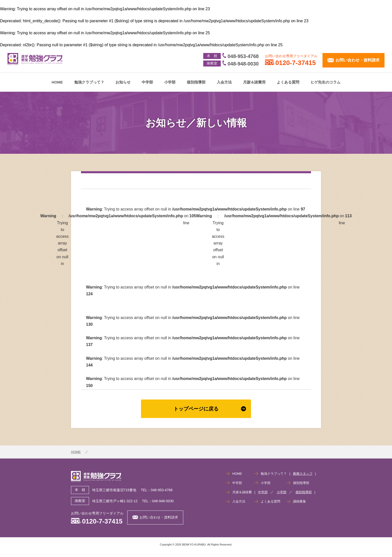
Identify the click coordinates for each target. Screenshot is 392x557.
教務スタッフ (303, 474)
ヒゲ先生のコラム (325, 82)
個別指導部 (196, 82)
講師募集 (299, 501)
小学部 (170, 82)
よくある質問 (288, 82)
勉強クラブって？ (89, 82)
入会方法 (224, 82)
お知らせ (123, 82)
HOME (57, 82)
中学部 (147, 82)
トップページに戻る (210, 409)
